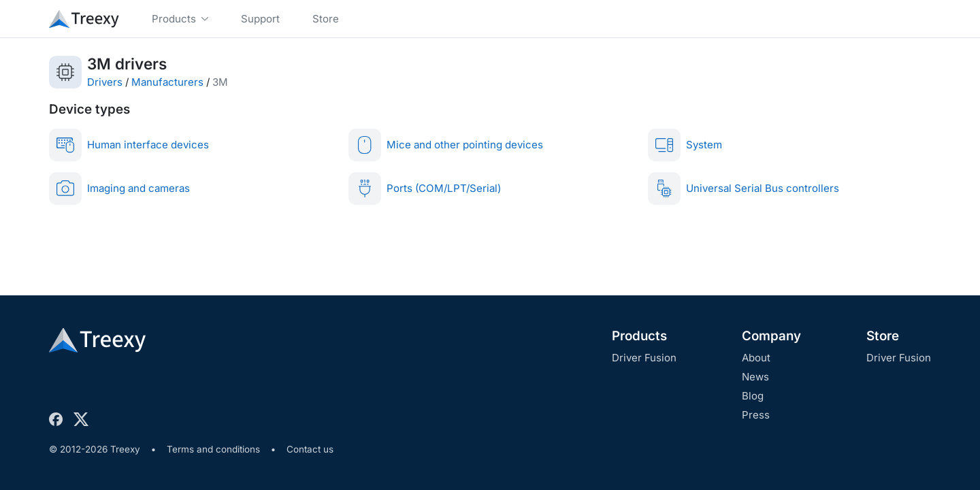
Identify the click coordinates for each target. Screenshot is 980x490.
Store (883, 336)
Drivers (105, 82)
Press (756, 415)
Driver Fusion (644, 358)
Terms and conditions (213, 449)
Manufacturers (167, 82)
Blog (753, 396)
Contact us (310, 449)
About (756, 358)
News (755, 377)
